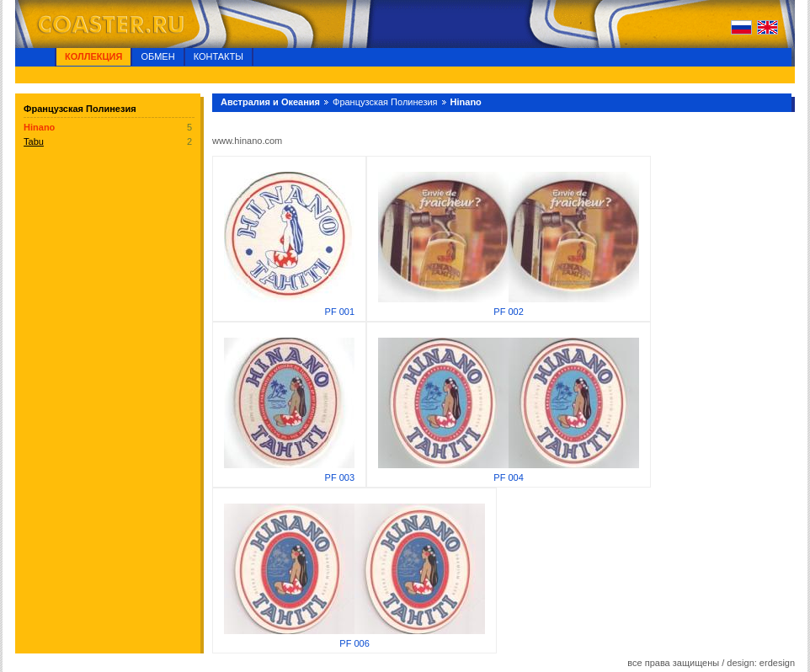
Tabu (34, 141)
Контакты (218, 56)
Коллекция (93, 56)
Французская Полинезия (385, 102)
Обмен (157, 56)
